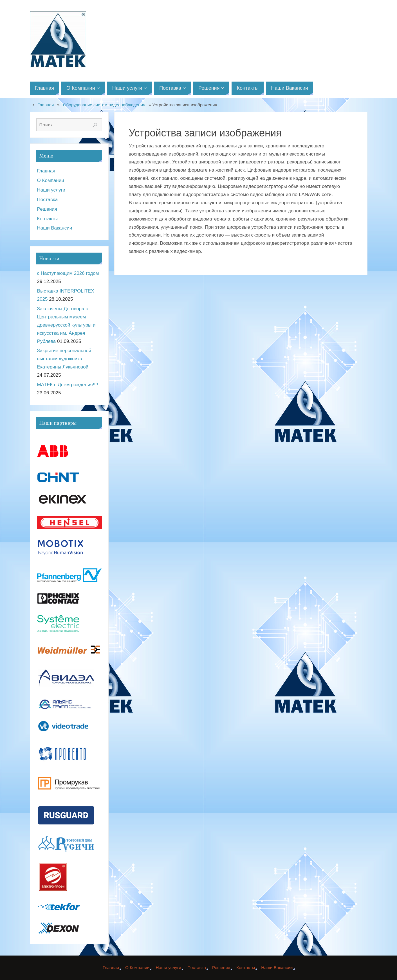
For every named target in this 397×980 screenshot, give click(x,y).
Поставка (48, 200)
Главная (46, 105)
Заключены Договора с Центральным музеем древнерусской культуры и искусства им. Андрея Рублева (66, 325)
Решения (47, 209)
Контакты (47, 219)
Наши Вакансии (55, 228)
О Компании (51, 180)
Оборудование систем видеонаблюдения (104, 105)
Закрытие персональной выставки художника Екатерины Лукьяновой (64, 359)
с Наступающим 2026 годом (68, 273)
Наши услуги (51, 190)
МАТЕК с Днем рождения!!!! (68, 385)
